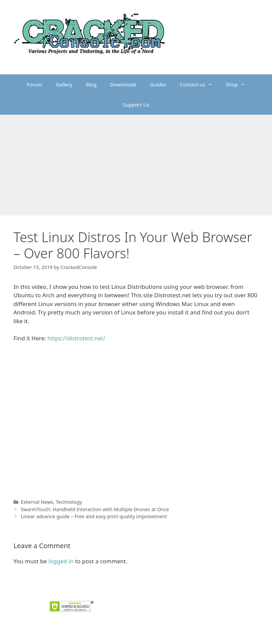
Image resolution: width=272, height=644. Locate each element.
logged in (61, 561)
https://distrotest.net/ (76, 338)
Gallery (64, 84)
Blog (91, 84)
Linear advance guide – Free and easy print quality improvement (94, 516)
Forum (34, 84)
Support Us (136, 105)
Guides (158, 84)
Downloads (123, 84)
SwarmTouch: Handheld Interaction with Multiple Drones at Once (95, 509)
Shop (239, 84)
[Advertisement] (136, 165)
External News (37, 502)
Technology (69, 502)
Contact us (199, 84)
